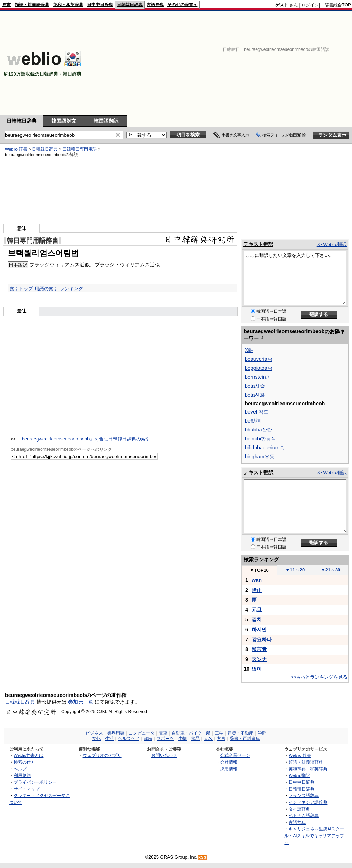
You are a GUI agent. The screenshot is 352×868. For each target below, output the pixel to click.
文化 (96, 739)
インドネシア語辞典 (308, 802)
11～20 (295, 570)
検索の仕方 (24, 762)
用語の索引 (46, 289)
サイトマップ (27, 789)
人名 (208, 739)
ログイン (310, 5)
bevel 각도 (257, 412)
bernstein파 (258, 377)
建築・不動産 (241, 733)
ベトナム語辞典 (304, 815)
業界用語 (116, 733)
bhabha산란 (258, 430)
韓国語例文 (64, 121)
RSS (203, 857)
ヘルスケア (129, 739)
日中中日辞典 (100, 5)
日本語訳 (18, 265)
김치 (257, 619)
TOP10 (259, 570)
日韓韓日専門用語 (80, 149)
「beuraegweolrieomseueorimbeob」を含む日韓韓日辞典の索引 (84, 439)
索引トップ (21, 289)
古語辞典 (155, 5)
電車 (163, 733)
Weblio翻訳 (299, 775)
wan (257, 580)
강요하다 (262, 640)
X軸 (249, 350)
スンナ (259, 659)
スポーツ (165, 739)
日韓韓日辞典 (130, 5)
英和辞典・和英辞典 (308, 769)
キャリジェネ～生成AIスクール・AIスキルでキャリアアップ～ (314, 835)
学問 (262, 733)
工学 (219, 733)
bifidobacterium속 (265, 448)
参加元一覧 (81, 702)
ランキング (72, 289)
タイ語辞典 (299, 809)
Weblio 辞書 (16, 149)
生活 (109, 739)
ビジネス (94, 733)
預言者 (259, 649)
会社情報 (229, 762)
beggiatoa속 (259, 368)
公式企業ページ (235, 755)
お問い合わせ (164, 755)
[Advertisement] (258, 63)
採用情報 (229, 769)
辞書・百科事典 (245, 739)
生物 (182, 739)
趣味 (148, 739)
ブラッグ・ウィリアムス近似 (127, 265)
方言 (221, 739)
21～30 (331, 570)
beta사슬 (255, 386)
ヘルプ (20, 769)
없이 (257, 669)
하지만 (259, 629)
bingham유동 (260, 457)
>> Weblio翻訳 (332, 244)
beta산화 (255, 395)
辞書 (6, 5)
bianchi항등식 (260, 439)
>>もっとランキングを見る (319, 677)
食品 (195, 739)
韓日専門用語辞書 (33, 241)
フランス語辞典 (304, 795)
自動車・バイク (187, 733)
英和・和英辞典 (68, 5)
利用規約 (22, 775)
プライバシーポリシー (35, 782)
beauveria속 (259, 359)
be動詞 (253, 421)
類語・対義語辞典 (32, 5)
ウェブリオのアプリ (102, 755)
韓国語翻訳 (106, 121)
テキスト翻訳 (258, 244)
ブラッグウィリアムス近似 (60, 265)
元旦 (257, 610)
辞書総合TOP (338, 5)
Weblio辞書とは (28, 755)
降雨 (257, 590)
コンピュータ (142, 733)
